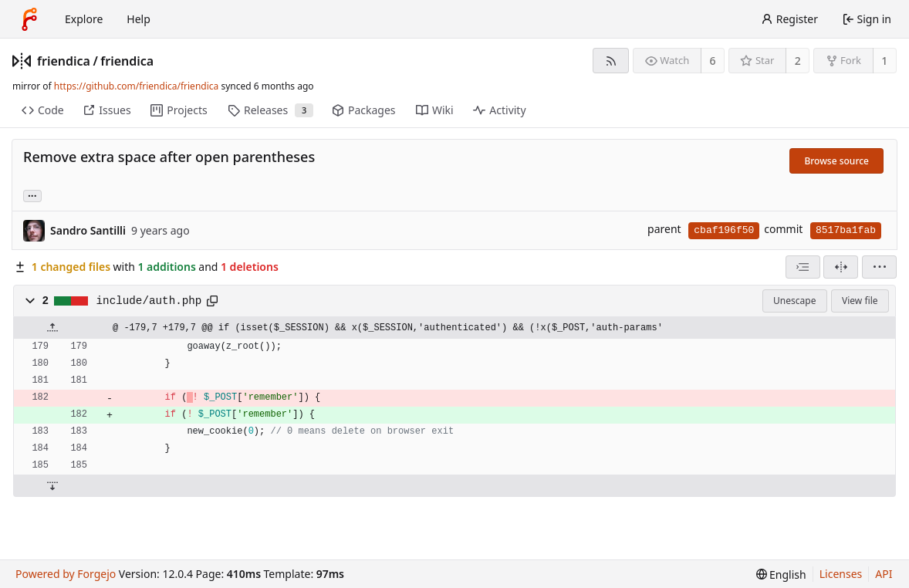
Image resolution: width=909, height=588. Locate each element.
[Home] (29, 19)
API (884, 574)
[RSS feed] (611, 61)
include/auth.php (149, 301)
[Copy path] (212, 301)
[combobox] (803, 267)
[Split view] (841, 267)
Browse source (836, 161)
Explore (84, 19)
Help (139, 19)
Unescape (794, 301)
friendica (64, 61)
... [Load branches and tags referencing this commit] (32, 195)
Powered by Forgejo (66, 574)
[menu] (879, 267)
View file (860, 301)
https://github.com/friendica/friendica (136, 86)
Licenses (841, 574)
